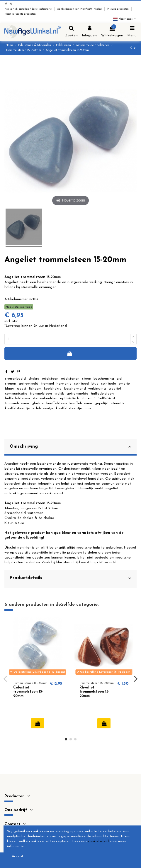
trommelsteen (41, 394)
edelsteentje (43, 408)
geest (22, 389)
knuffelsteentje (17, 408)
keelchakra (53, 389)
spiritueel (82, 384)
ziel (119, 379)
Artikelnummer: (16, 299)
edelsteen (50, 379)
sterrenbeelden (45, 398)
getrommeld (29, 384)
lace (88, 408)
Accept (17, 856)
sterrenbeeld (15, 379)
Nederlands (125, 19)
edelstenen (70, 379)
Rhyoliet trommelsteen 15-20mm (94, 692)
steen (87, 379)
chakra (34, 379)
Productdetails (70, 578)
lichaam (35, 389)
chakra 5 (89, 398)
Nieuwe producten (118, 9)
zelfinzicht (107, 398)
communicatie (16, 394)
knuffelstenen (81, 403)
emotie (124, 384)
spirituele (109, 384)
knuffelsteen (57, 403)
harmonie (64, 384)
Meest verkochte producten (20, 14)
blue (95, 384)
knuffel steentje (69, 408)
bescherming (104, 379)
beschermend (75, 389)
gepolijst (102, 403)
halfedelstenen (17, 398)
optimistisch (70, 398)
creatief (115, 389)
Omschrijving (70, 447)
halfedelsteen (102, 394)
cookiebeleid (98, 841)
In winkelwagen (69, 353)
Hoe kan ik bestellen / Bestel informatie (28, 9)
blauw (10, 389)
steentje (118, 403)
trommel (47, 384)
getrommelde (77, 394)
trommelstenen (17, 403)
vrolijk (59, 394)
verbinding (97, 389)
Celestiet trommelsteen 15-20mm (28, 692)
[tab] (70, 448)
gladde (38, 403)
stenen (11, 384)
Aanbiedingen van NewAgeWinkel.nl (80, 9)
